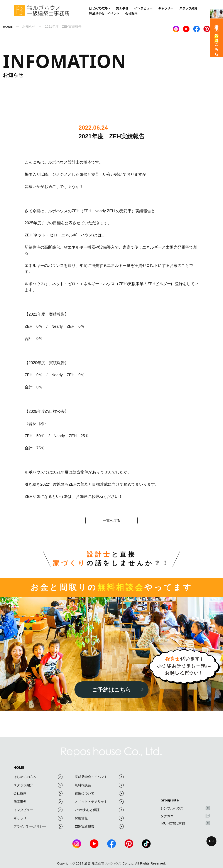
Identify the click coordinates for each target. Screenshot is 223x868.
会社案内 (131, 13)
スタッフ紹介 (188, 8)
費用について (99, 793)
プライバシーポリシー (38, 826)
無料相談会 (99, 785)
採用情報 (99, 818)
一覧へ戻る (111, 521)
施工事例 (122, 8)
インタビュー (143, 8)
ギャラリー (166, 8)
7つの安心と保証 (99, 810)
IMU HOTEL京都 (185, 823)
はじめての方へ (100, 8)
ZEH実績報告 (99, 826)
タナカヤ (185, 816)
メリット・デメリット (99, 802)
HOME (19, 768)
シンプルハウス (185, 808)
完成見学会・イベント (104, 13)
